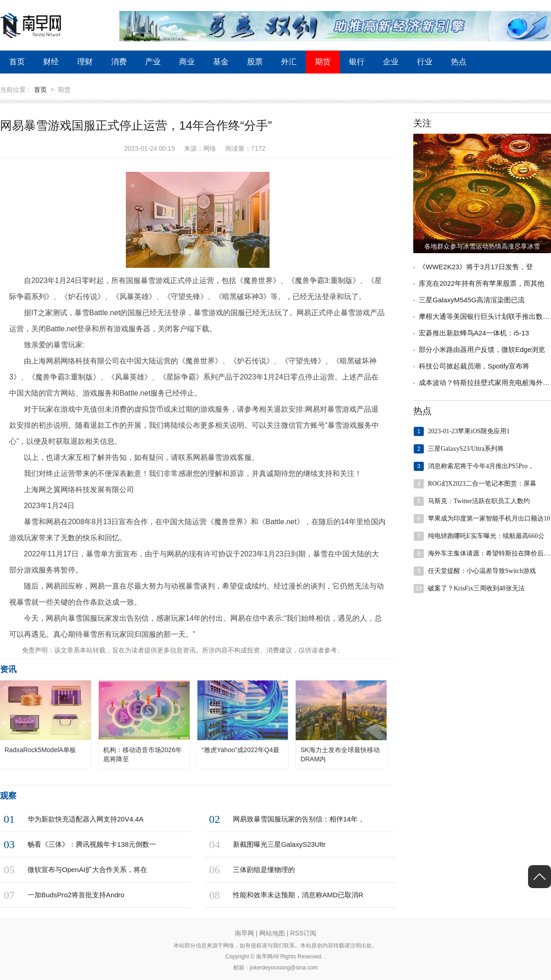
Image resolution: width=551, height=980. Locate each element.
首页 (17, 62)
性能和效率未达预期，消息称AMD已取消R (298, 895)
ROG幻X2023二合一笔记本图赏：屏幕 (482, 484)
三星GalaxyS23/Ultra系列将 (466, 449)
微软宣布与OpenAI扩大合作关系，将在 (87, 870)
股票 (255, 62)
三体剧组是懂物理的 (264, 870)
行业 (425, 62)
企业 (391, 62)
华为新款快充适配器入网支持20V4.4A (86, 819)
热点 (459, 62)
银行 (357, 62)
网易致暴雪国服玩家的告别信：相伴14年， (299, 819)
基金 (221, 62)
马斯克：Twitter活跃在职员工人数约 (479, 501)
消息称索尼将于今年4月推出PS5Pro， (481, 466)
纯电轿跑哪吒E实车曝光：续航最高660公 (486, 536)
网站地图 (272, 933)
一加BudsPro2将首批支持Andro (76, 895)
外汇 (289, 62)
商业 (187, 62)
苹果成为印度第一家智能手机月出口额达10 (489, 518)
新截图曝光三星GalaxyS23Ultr (279, 844)
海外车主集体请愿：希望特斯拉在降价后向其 (489, 553)
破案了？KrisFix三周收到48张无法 (476, 588)
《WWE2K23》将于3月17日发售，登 (476, 267)
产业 (153, 62)
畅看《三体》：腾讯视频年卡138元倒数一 (92, 844)
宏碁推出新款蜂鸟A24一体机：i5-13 (474, 333)
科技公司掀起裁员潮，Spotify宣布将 (474, 366)
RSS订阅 (303, 933)
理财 (85, 62)
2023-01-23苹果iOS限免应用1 (469, 431)
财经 (51, 62)
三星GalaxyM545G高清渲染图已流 (472, 300)
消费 (119, 62)
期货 (323, 62)
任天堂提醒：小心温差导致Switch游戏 (482, 571)
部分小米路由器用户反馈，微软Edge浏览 (482, 349)
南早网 (244, 933)
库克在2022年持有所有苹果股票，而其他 (481, 283)
